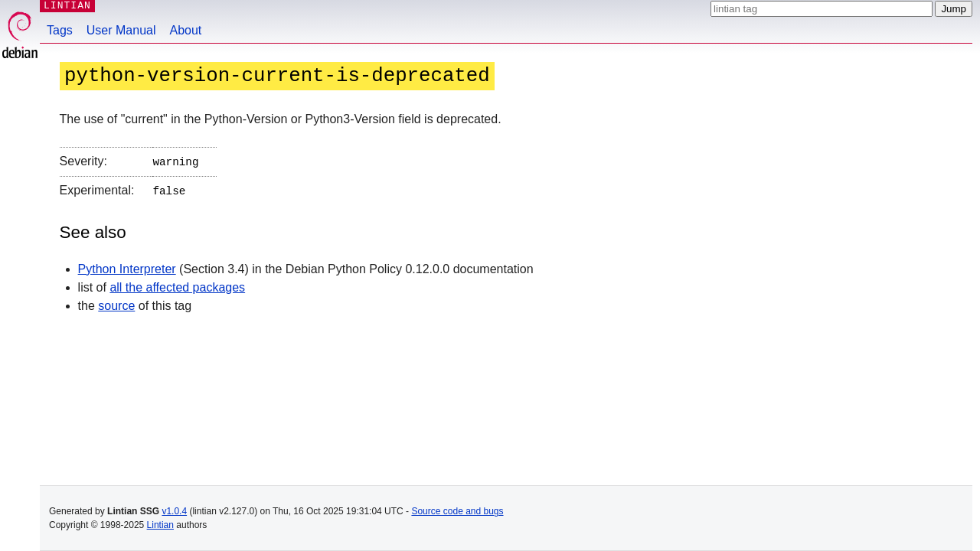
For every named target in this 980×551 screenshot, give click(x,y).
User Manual (121, 30)
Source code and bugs (457, 511)
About (186, 30)
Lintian (160, 525)
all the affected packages (177, 284)
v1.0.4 (174, 511)
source (116, 303)
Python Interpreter (127, 266)
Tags (60, 30)
